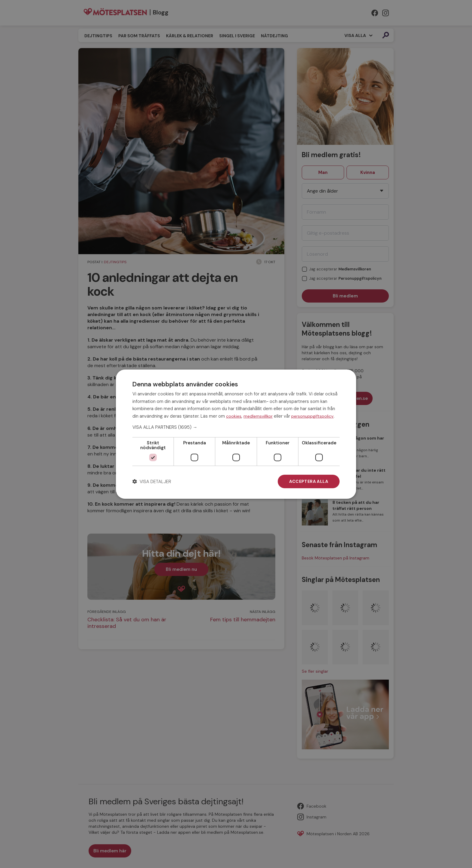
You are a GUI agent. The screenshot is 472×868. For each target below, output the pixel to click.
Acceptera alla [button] (309, 481)
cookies (234, 416)
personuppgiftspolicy (312, 416)
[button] (236, 427)
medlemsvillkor (258, 416)
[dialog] (236, 434)
